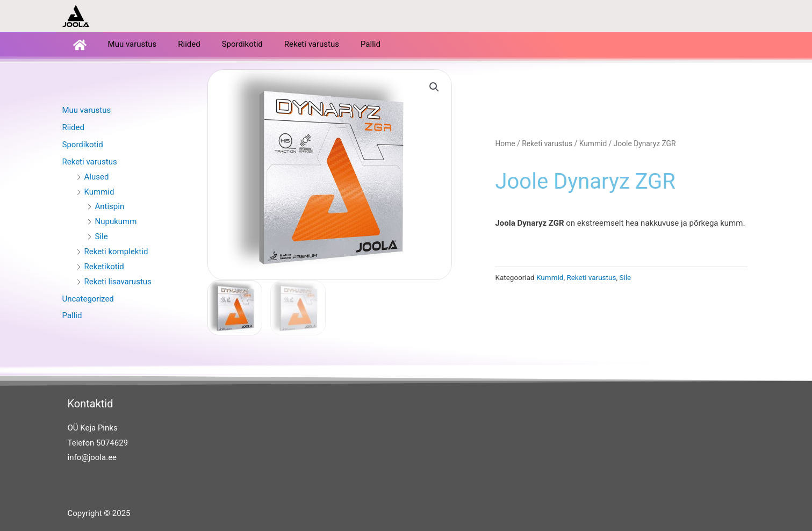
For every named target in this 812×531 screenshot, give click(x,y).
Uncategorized (88, 298)
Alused (97, 176)
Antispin (110, 206)
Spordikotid (242, 44)
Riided (189, 44)
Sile (102, 236)
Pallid (371, 44)
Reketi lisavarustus (118, 281)
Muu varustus (132, 44)
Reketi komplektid (116, 251)
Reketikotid (104, 266)
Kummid (99, 191)
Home (505, 143)
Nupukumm (116, 221)
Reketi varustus (312, 44)
